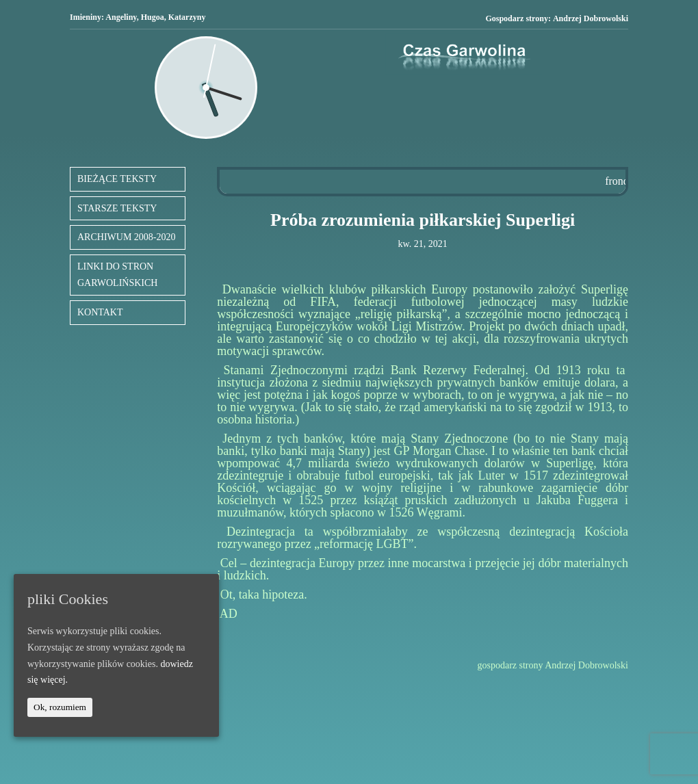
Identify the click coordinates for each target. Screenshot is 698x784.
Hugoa (153, 17)
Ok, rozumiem (60, 707)
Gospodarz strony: (557, 19)
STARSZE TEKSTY (117, 208)
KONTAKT (100, 312)
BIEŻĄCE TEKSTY (117, 179)
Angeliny (121, 17)
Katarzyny (187, 17)
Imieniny (86, 17)
